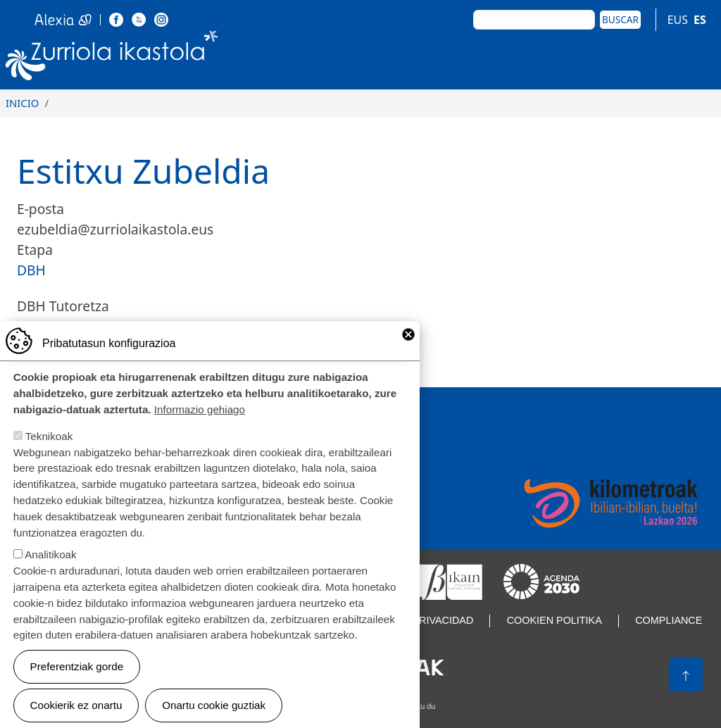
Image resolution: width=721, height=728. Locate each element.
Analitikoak (50, 578)
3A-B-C (38, 326)
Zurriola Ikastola (112, 58)
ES (700, 20)
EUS (678, 20)
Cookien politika (554, 620)
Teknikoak (49, 459)
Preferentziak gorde (77, 689)
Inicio (22, 103)
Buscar (620, 19)
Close (408, 357)
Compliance (669, 620)
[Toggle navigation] (699, 58)
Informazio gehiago (200, 432)
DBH (31, 270)
